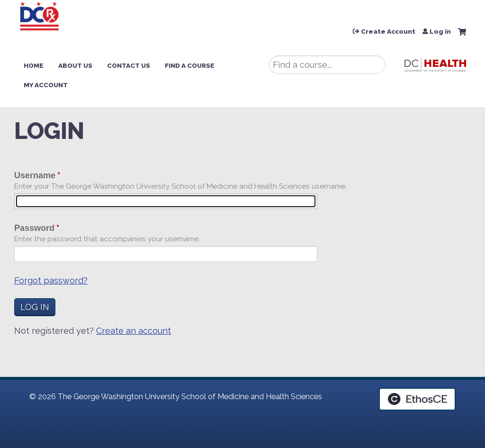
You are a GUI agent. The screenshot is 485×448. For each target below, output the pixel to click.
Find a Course (190, 65)
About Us (75, 65)
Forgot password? (51, 280)
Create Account (388, 32)
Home (34, 65)
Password (34, 228)
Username (35, 175)
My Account (46, 85)
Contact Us (129, 65)
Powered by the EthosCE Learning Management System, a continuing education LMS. (417, 399)
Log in (440, 32)
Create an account (134, 331)
